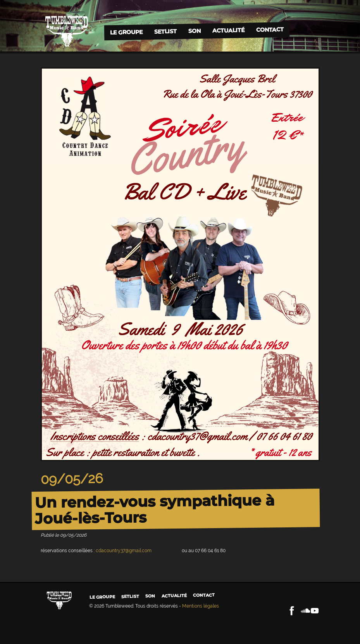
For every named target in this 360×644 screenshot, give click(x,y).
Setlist (165, 32)
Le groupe (126, 32)
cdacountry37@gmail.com (124, 551)
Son (195, 31)
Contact (270, 30)
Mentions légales (201, 606)
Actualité (228, 30)
